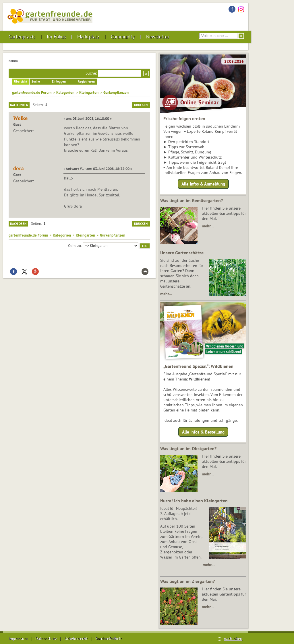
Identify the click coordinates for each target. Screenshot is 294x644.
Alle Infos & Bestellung (203, 432)
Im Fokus (56, 37)
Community (123, 37)
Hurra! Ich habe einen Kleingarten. (195, 501)
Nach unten (19, 105)
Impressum (18, 639)
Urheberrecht (76, 639)
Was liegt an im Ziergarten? (187, 581)
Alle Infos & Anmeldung (203, 184)
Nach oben (18, 224)
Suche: (91, 73)
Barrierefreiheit (109, 639)
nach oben (233, 639)
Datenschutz (46, 639)
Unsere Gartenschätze (182, 253)
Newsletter (158, 37)
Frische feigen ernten (184, 118)
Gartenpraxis (22, 37)
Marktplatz (88, 37)
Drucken (141, 105)
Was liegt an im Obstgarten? (188, 448)
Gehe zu (75, 245)
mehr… (208, 226)
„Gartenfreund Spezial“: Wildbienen (198, 366)
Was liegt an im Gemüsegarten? (192, 200)
